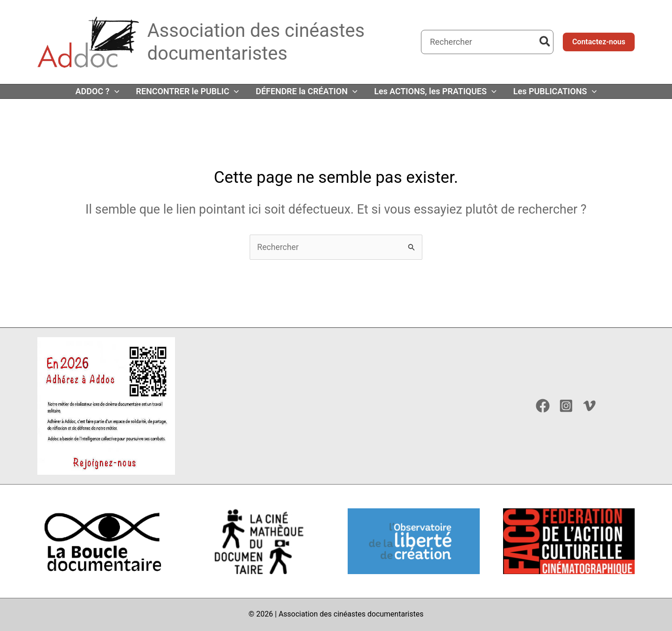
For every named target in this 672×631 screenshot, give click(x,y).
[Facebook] (543, 406)
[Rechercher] (545, 42)
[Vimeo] (589, 406)
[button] (599, 42)
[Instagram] (566, 406)
